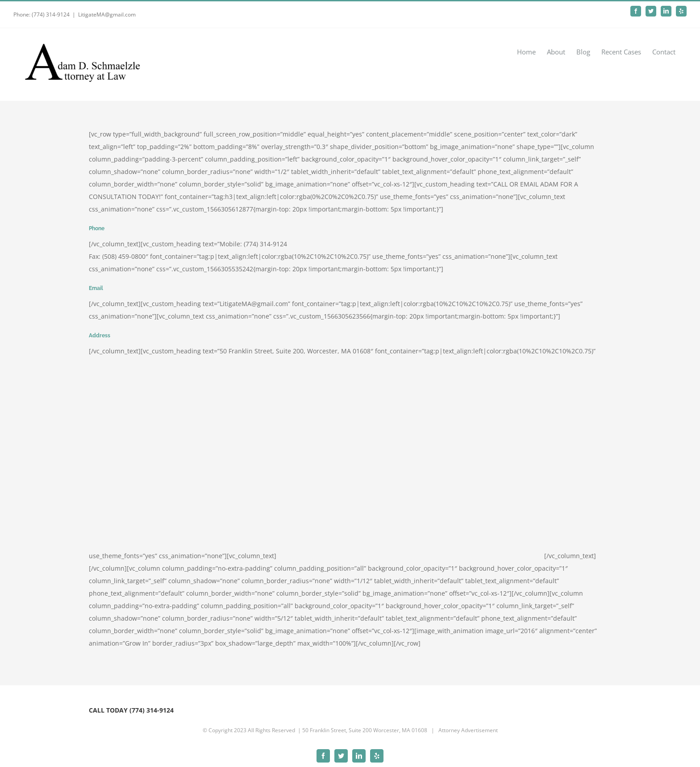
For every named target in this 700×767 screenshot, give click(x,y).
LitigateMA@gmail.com (107, 15)
